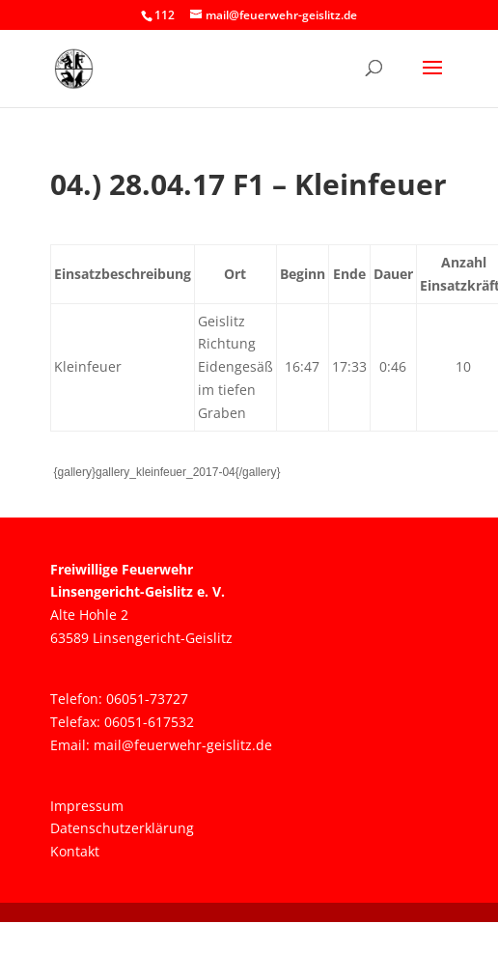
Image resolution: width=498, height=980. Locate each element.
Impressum (87, 806)
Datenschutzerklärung (122, 828)
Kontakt (75, 851)
